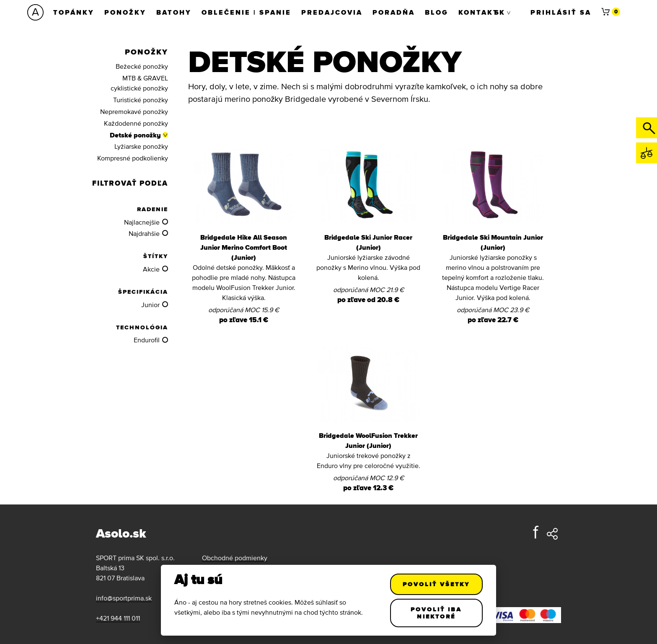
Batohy (174, 12)
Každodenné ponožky (136, 123)
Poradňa (394, 12)
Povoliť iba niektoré (437, 613)
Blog (437, 12)
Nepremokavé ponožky (134, 111)
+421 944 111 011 (118, 618)
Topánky (74, 12)
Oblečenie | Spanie (246, 12)
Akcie (151, 269)
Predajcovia (332, 12)
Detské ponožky (135, 135)
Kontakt (479, 12)
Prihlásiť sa (561, 12)
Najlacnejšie (142, 222)
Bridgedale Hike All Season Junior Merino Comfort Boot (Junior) (244, 247)
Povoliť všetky (437, 584)
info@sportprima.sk (124, 598)
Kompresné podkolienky (133, 158)
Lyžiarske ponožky (141, 146)
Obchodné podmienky (235, 558)
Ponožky (125, 12)
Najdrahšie (144, 233)
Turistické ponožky (141, 100)
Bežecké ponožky (142, 66)
